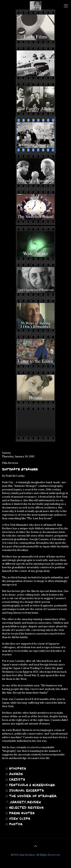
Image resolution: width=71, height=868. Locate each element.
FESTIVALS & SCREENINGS (31, 785)
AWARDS (15, 774)
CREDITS (16, 779)
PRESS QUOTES (21, 813)
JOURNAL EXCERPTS (26, 790)
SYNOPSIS (17, 768)
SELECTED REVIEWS (26, 807)
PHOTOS (15, 824)
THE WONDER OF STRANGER (32, 796)
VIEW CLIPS (19, 818)
